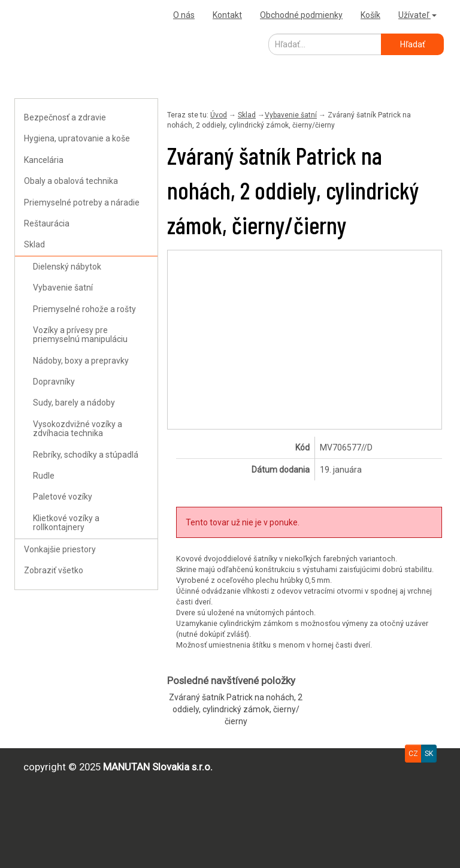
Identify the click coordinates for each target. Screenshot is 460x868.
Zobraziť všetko (54, 570)
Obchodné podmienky (301, 15)
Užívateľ (417, 15)
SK (429, 754)
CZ (413, 754)
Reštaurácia (47, 223)
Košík (370, 15)
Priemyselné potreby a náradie (82, 202)
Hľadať (413, 44)
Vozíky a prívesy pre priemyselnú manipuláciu (80, 335)
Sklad (34, 244)
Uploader (35, 15)
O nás (184, 15)
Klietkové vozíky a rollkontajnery (66, 523)
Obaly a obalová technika (71, 181)
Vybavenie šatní (63, 288)
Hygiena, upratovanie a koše (77, 138)
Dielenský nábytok (67, 267)
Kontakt (227, 15)
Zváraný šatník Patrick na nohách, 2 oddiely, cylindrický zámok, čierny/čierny (236, 709)
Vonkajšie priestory (60, 549)
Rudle (44, 476)
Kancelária (44, 160)
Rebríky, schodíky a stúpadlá (86, 455)
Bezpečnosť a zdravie (65, 117)
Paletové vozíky (63, 497)
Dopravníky (54, 382)
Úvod (219, 115)
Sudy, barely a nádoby (74, 403)
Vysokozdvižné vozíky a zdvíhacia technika (78, 429)
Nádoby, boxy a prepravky (81, 361)
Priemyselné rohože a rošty (84, 309)
